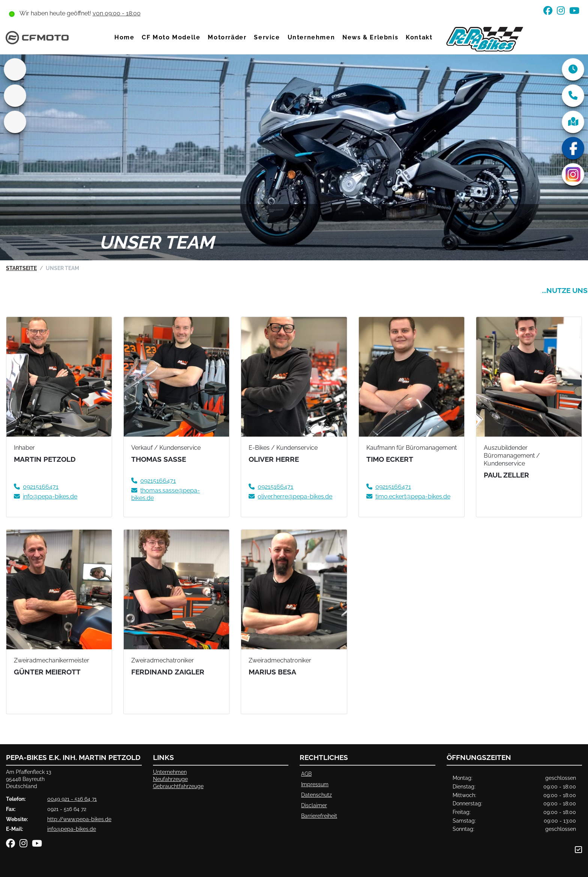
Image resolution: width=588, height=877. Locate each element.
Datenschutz (316, 795)
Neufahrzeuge (170, 779)
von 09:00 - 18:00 (117, 13)
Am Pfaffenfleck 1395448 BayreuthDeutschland (28, 779)
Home (124, 37)
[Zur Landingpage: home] (15, 69)
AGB (306, 774)
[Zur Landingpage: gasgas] (15, 96)
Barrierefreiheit (319, 816)
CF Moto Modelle (171, 37)
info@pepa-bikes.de (72, 829)
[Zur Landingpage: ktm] (15, 122)
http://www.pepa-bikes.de (79, 819)
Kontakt (419, 37)
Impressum (315, 784)
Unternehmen (311, 37)
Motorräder (227, 37)
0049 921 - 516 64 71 (72, 799)
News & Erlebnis (370, 37)
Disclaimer (314, 805)
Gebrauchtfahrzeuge (178, 786)
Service (267, 37)
